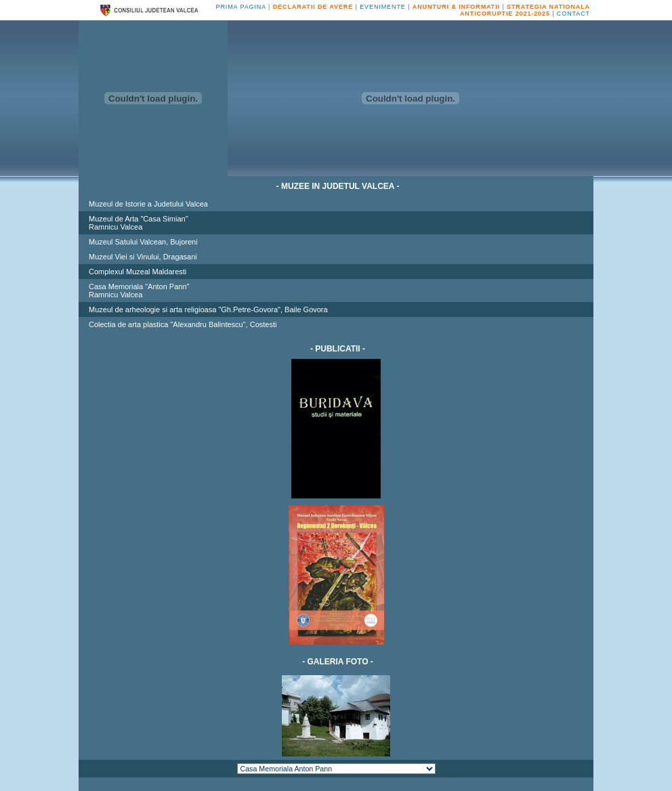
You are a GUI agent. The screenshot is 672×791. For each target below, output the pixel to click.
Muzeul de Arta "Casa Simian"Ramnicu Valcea (139, 223)
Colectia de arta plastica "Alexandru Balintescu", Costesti (183, 324)
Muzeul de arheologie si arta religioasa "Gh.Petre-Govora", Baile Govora (208, 309)
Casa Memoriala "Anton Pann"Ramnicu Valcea (139, 291)
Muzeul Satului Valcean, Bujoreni (143, 242)
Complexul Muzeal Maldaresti (138, 272)
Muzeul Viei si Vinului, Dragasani (143, 257)
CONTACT (573, 14)
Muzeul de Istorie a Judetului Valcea (148, 204)
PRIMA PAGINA (241, 7)
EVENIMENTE (383, 7)
